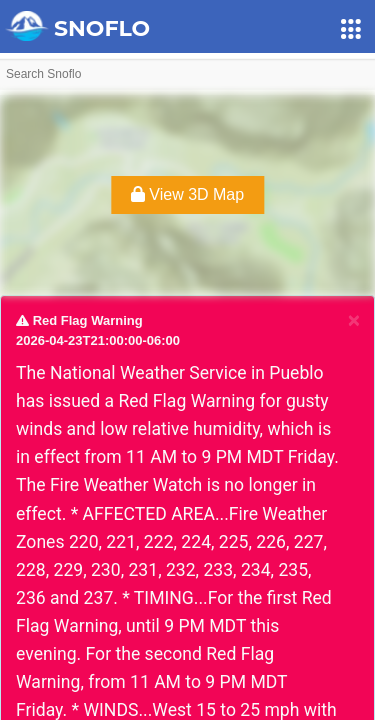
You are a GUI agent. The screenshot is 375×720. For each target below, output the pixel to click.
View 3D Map (187, 194)
